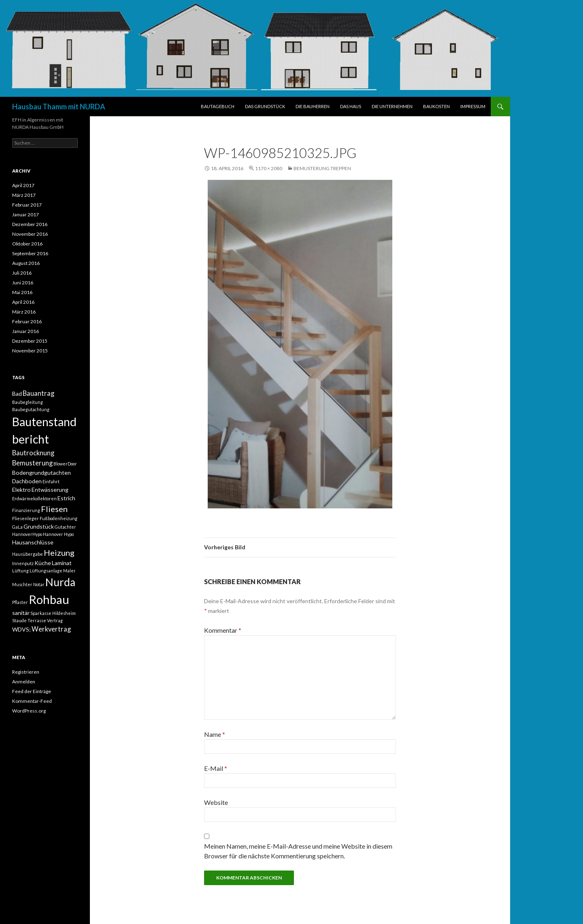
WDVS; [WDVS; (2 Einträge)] (21, 629)
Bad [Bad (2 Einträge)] (17, 394)
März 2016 (24, 312)
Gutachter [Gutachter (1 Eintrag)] (65, 527)
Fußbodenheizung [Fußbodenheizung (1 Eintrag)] (59, 518)
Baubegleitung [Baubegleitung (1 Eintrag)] (28, 402)
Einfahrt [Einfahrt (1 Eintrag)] (51, 481)
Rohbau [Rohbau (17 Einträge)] (49, 599)
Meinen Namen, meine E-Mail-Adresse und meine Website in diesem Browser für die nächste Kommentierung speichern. (298, 851)
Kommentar (223, 630)
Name (215, 734)
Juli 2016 (22, 273)
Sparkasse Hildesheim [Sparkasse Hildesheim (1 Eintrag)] (53, 613)
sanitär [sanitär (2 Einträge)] (21, 613)
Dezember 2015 (30, 341)
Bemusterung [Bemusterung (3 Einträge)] (32, 463)
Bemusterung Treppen (322, 168)
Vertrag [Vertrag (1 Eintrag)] (55, 620)
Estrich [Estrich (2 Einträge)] (66, 498)
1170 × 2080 (269, 168)
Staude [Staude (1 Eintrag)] (19, 620)
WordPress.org (29, 711)
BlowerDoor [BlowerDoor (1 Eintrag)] (65, 464)
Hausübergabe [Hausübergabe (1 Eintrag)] (28, 554)
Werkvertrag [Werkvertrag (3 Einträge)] (51, 629)
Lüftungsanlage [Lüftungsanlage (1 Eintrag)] (46, 571)
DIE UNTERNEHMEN (392, 106)
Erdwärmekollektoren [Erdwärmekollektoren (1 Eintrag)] (34, 498)
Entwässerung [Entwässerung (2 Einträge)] (50, 490)
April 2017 (23, 185)
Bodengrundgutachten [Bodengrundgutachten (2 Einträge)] (41, 473)
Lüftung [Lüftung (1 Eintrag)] (20, 571)
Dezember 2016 (30, 224)
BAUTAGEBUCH (218, 106)
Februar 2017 (27, 205)
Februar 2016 (27, 321)
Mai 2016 (22, 292)
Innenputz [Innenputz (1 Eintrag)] (23, 563)
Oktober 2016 (27, 244)
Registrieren (26, 672)
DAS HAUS (351, 106)
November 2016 (30, 234)
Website (216, 802)
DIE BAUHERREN (313, 106)
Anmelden (24, 682)
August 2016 (26, 263)
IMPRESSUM (473, 106)
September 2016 (30, 253)
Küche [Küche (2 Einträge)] (43, 563)
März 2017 (24, 195)
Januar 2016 (26, 331)
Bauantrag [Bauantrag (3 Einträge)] (38, 393)
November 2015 (30, 351)
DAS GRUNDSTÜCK (265, 106)
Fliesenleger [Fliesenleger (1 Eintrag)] (26, 518)
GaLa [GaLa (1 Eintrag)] (17, 527)
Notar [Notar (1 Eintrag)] (39, 584)
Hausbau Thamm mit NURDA (59, 107)
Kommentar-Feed (32, 701)
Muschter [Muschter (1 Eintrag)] (22, 584)
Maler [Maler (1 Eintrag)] (69, 571)
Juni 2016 (23, 283)
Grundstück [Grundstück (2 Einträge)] (39, 526)
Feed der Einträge (32, 691)
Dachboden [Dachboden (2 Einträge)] (27, 481)
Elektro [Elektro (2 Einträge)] (21, 490)
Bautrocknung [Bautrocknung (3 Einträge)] (33, 453)
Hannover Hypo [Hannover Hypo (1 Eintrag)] (58, 534)
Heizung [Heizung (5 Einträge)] (59, 553)
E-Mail (216, 768)
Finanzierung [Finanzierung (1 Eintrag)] (26, 510)
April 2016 (23, 302)
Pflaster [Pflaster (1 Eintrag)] (20, 602)
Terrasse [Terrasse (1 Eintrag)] (37, 620)
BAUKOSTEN (436, 106)
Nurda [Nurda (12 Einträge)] (60, 582)
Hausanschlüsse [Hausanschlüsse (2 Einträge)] (33, 542)
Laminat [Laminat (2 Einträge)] (62, 563)
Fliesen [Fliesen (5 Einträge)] (54, 509)
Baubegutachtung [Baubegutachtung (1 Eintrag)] (31, 409)
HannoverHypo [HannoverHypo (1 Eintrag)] (27, 534)
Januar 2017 (26, 214)
